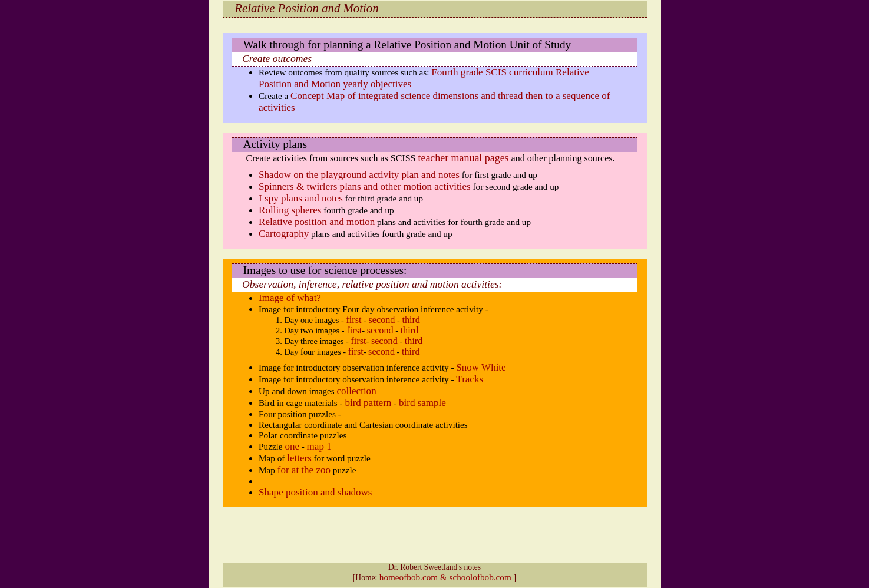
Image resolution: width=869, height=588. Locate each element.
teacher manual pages (463, 158)
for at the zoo (304, 470)
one (292, 446)
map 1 (319, 446)
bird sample (422, 403)
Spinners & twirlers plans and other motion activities (365, 186)
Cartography (284, 234)
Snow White (481, 367)
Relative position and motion (317, 222)
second (382, 320)
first (353, 320)
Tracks (470, 379)
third (411, 320)
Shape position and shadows (315, 492)
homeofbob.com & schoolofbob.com (447, 577)
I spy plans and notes (301, 198)
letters (299, 458)
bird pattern (368, 403)
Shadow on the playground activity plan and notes (359, 175)
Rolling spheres (290, 210)
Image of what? (290, 298)
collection (357, 391)
